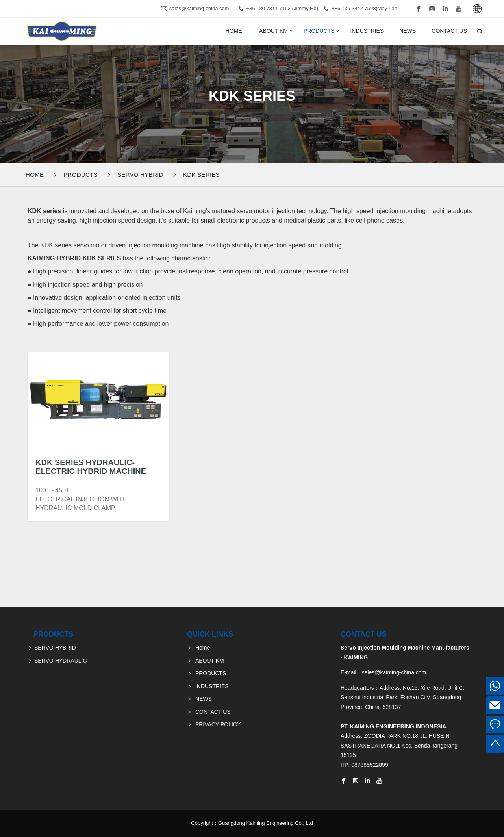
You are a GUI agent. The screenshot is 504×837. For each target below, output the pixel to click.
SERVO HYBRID (140, 175)
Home (234, 31)
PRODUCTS (319, 31)
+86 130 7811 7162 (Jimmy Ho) (282, 8)
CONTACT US (449, 31)
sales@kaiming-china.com (199, 8)
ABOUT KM (273, 31)
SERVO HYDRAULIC (61, 661)
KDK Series (201, 175)
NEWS (408, 31)
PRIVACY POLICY (218, 724)
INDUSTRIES (367, 31)
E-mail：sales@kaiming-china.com (383, 672)
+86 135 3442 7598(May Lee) (365, 8)
